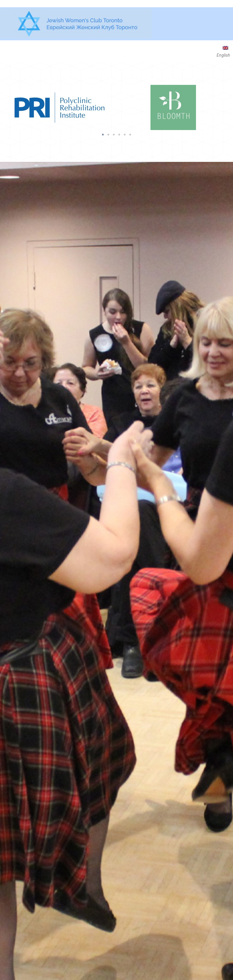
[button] (103, 135)
